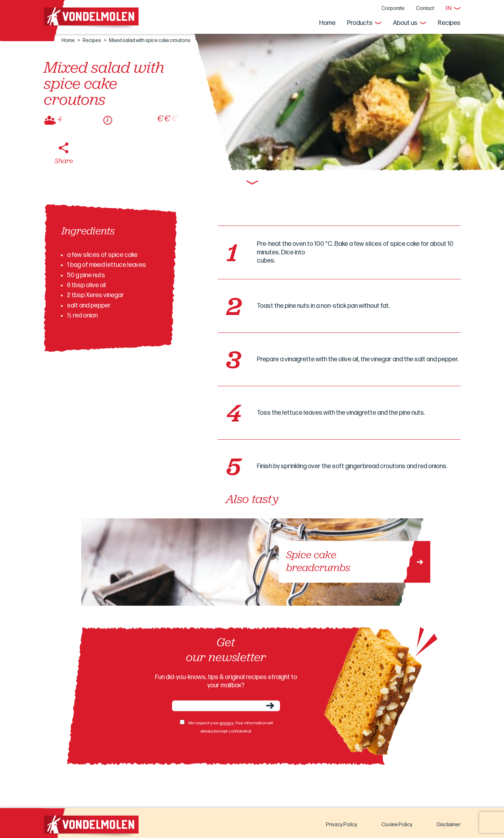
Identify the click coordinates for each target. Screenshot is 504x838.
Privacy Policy (342, 825)
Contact (425, 8)
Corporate (393, 8)
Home (327, 23)
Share (64, 161)
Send (270, 706)
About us (405, 23)
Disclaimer (449, 825)
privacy (227, 723)
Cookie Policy (397, 825)
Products (360, 23)
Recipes (449, 23)
